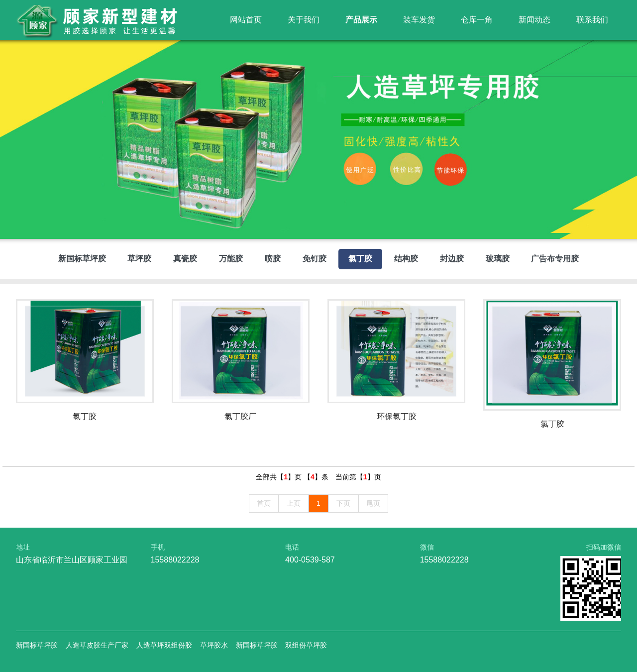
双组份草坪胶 (306, 645)
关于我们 (304, 20)
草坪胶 (139, 259)
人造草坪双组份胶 (164, 645)
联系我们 (592, 20)
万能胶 (231, 259)
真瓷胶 (185, 259)
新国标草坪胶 (82, 259)
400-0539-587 (310, 560)
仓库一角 (477, 20)
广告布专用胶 (555, 259)
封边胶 (452, 259)
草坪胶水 (214, 645)
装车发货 (419, 20)
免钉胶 (315, 259)
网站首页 (246, 20)
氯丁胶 (360, 259)
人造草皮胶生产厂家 (97, 645)
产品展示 (361, 20)
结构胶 (406, 259)
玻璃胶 (498, 259)
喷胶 (273, 259)
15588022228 (175, 560)
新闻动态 (534, 20)
